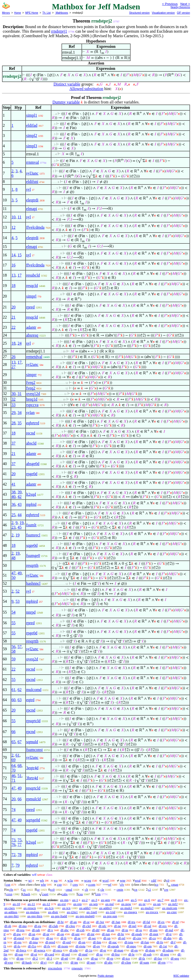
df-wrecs (39, 950)
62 (19, 690)
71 (13, 780)
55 (13, 623)
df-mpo (131, 946)
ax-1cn (49, 908)
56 (13, 647)
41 (13, 484)
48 (13, 558)
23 (13, 527)
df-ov (96, 946)
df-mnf (83, 954)
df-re (59, 962)
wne (123, 880)
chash (27, 894)
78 (19, 855)
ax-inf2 (173, 904)
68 (19, 766)
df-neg (165, 954)
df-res (18, 942)
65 (13, 742)
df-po (35, 938)
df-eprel (19, 938)
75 (19, 840)
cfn (11, 890)
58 (13, 651)
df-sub (147, 954)
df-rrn (162, 962)
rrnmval (33, 162)
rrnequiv (77, 968)
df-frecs (21, 950)
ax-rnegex (131, 912)
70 (13, 770)
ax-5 (134, 900)
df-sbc (65, 930)
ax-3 (94, 900)
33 (13, 405)
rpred (30, 307)
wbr (43, 884)
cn (136, 890)
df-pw (17, 934)
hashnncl (33, 583)
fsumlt (31, 525)
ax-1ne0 (92, 912)
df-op (60, 934)
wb (42, 880)
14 (13, 255)
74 (13, 810)
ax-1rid (111, 912)
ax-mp (64, 900)
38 (13, 492)
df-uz (94, 958)
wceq (88, 880)
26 (13, 357)
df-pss (154, 930)
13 (13, 275)
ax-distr (53, 912)
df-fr (63, 938)
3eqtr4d (32, 768)
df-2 (35, 958)
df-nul (169, 930)
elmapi (32, 209)
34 (19, 413)
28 (13, 423)
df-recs (57, 950)
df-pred (50, 942)
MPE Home (32, 13)
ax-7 (161, 900)
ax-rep (78, 904)
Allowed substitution (86, 89)
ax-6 (147, 900)
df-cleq (70, 926)
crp (166, 890)
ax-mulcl (126, 908)
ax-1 (75, 900)
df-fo (17, 946)
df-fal (146, 922)
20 (13, 307)
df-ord (67, 942)
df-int (91, 934)
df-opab (137, 934)
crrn (98, 894)
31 (19, 394)
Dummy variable (66, 102)
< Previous (170, 4)
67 (19, 742)
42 (19, 497)
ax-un (157, 904)
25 (13, 515)
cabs (65, 894)
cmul (69, 890)
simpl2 (32, 135)
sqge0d (32, 545)
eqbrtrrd (33, 423)
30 (13, 394)
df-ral (148, 926)
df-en (134, 950)
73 (13, 840)
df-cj (44, 962)
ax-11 (31, 904)
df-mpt (154, 934)
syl (28, 189)
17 (19, 275)
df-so (50, 938)
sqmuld (32, 742)
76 (13, 845)
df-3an (116, 922)
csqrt (45, 894)
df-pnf (66, 954)
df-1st (163, 946)
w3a (70, 880)
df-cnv (137, 938)
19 (22, 523)
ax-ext (61, 904)
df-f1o (32, 946)
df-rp (110, 958)
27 (13, 367)
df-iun (106, 934)
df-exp (9, 962)
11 (19, 217)
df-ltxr (115, 954)
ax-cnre (172, 912)
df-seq (175, 958)
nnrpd (31, 612)
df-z (80, 958)
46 (13, 776)
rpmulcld (33, 799)
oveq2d (32, 659)
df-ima (34, 942)
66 (13, 732)
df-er (103, 950)
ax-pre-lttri (11, 916)
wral (137, 880)
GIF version (183, 13)
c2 (149, 890)
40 (13, 497)
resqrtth (32, 565)
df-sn (32, 934)
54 (13, 612)
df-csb (80, 930)
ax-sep (94, 904)
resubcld (33, 275)
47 (13, 573)
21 (13, 317)
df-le (131, 954)
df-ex (161, 922)
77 (19, 845)
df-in (125, 930)
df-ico (126, 958)
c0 (168, 880)
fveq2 (31, 382)
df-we (92, 938)
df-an (73, 922)
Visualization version (163, 13)
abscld (31, 443)
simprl (31, 296)
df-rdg (74, 950)
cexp (9, 894)
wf (110, 884)
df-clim (126, 962)
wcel (106, 880)
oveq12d (33, 394)
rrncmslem (55, 968)
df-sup (19, 954)
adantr (31, 327)
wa (56, 880)
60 (13, 700)
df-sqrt (91, 962)
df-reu (20, 930)
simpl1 (32, 115)
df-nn (20, 958)
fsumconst (34, 750)
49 (19, 573)
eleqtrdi (32, 200)
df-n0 (65, 958)
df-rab (36, 930)
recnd (31, 433)
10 (13, 217)
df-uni (76, 934)
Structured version (139, 13)
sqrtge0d (33, 820)
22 (13, 327)
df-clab (53, 926)
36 (13, 504)
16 (13, 265)
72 (13, 855)
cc (25, 890)
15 (19, 255)
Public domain (106, 976)
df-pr (46, 934)
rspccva (32, 405)
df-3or (100, 922)
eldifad (32, 125)
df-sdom (168, 950)
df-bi (60, 922)
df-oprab (113, 946)
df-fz (142, 958)
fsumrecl (33, 535)
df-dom (150, 950)
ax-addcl (85, 908)
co (157, 884)
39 (19, 492)
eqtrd (30, 700)
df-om (148, 946)
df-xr (99, 954)
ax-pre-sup (110, 916)
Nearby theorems (180, 7)
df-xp (107, 938)
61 (13, 690)
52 (17, 591)
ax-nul (109, 904)
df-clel (87, 926)
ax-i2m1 (72, 912)
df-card (49, 954)
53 (17, 601)
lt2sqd (31, 494)
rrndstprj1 (59, 31)
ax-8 (174, 900)
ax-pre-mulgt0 (85, 916)
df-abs (108, 962)
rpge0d (32, 474)
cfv (122, 884)
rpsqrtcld (33, 721)
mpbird (32, 601)
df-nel (132, 926)
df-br (121, 934)
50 (13, 578)
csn (8, 884)
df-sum (144, 962)
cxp (59, 884)
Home (18, 13)
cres (75, 884)
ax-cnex (9, 908)
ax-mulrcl (147, 908)
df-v (50, 930)
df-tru (132, 922)
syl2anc (32, 364)
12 (13, 227)
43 (19, 504)
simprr (31, 375)
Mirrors (6, 13)
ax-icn (66, 908)
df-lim (97, 942)
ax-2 (85, 900)
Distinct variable (67, 84)
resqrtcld (33, 788)
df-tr (169, 934)
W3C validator (181, 976)
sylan (30, 413)
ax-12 (46, 904)
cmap (175, 884)
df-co (152, 938)
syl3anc (32, 173)
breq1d (32, 399)
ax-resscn (30, 908)
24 (19, 343)
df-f (173, 942)
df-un (111, 930)
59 (13, 659)
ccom (92, 884)
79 (17, 865)
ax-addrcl (105, 908)
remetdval (34, 357)
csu (81, 894)
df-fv (47, 946)
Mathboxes (61, 13)
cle (102, 890)
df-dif (96, 930)
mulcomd (34, 690)
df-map (119, 950)
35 (19, 423)
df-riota (81, 946)
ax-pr (142, 904)
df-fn (160, 942)
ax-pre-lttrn (35, 916)
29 (13, 413)
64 (13, 766)
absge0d (33, 464)
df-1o (89, 950)
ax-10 (16, 904)
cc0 (52, 890)
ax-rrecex (152, 912)
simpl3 (32, 146)
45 (19, 527)
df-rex (163, 926)
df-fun (145, 942)
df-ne (118, 926)
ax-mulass (33, 912)
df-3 (49, 958)
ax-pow (126, 904)
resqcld (32, 286)
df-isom (63, 946)
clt (86, 890)
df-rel (122, 938)
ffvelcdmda (35, 227)
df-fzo (158, 958)
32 (13, 399)
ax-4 (120, 900)
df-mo (23, 926)
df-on (82, 942)
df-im (74, 962)
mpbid (31, 504)
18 (13, 286)
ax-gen (105, 900)
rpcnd (31, 680)
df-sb (8, 926)
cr (38, 890)
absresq (32, 335)
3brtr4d (32, 778)
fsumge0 (33, 556)
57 (19, 647)
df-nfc (102, 926)
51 (19, 776)
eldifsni (32, 182)
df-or (86, 922)
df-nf (175, 922)
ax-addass (11, 912)
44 (19, 515)
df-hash (27, 962)
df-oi (34, 954)
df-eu (38, 926)
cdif (154, 880)
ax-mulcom (170, 908)
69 (13, 760)
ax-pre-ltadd (59, 916)
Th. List (47, 13)
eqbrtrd (32, 865)
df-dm (167, 938)
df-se (77, 938)
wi (30, 880)
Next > (185, 4)
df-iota (129, 942)
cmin (120, 890)
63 (19, 700)
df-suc (113, 942)
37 (13, 443)
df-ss (139, 930)
